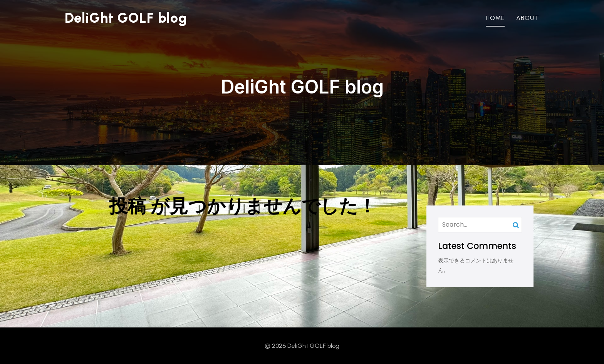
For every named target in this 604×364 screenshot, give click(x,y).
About (528, 18)
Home (495, 18)
